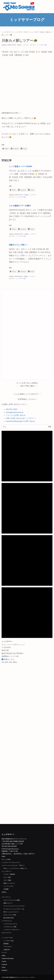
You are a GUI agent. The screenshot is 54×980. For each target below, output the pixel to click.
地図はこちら (8, 659)
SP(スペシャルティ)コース (11, 912)
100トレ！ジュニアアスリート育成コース (15, 868)
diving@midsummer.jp (14, 412)
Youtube (4, 961)
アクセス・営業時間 (9, 874)
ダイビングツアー (7, 933)
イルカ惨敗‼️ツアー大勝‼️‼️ (20, 206)
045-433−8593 (11, 409)
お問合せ (4, 892)
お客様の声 (7, 950)
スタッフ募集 (7, 880)
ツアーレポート (8, 947)
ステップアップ (6, 897)
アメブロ (4, 953)
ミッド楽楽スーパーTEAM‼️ (20, 166)
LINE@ (3, 956)
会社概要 (6, 889)
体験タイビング (8, 903)
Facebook (4, 964)
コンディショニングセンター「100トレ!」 (13, 865)
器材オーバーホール (9, 883)
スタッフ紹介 (7, 877)
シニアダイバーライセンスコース (11, 862)
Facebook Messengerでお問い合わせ (20, 421)
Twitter (4, 967)
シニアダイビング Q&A (10, 927)
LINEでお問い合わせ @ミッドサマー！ (21, 418)
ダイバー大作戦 (6, 859)
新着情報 (6, 944)
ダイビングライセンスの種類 (12, 900)
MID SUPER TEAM (8, 918)
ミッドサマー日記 (37, 32)
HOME (3, 857)
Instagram (4, 970)
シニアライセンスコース (10, 924)
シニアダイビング (7, 921)
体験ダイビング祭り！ (18, 245)
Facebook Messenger (8, 959)
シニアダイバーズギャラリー (12, 930)
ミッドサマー (7, 32)
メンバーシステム (8, 886)
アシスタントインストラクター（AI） (14, 909)
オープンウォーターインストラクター (14, 906)
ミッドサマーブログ (21, 32)
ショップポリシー (7, 871)
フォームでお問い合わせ (16, 415)
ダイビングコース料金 (10, 915)
